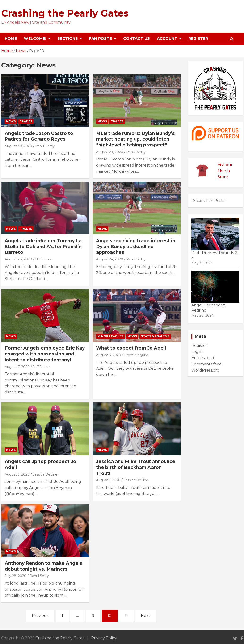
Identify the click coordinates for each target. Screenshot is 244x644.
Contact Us (137, 39)
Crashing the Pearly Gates (65, 13)
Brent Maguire (136, 355)
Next (145, 616)
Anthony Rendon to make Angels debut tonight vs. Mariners (43, 566)
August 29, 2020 (110, 152)
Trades (26, 121)
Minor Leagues (110, 336)
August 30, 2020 (18, 146)
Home (11, 39)
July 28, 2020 (16, 576)
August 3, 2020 (109, 355)
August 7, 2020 (17, 367)
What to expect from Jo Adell (131, 348)
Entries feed (203, 358)
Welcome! (35, 39)
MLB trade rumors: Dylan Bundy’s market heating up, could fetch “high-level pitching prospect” (135, 139)
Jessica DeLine (45, 474)
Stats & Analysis (155, 336)
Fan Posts (101, 39)
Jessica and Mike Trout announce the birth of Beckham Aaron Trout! (136, 467)
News (11, 121)
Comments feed (207, 364)
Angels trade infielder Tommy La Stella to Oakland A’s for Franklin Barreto (43, 247)
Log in (197, 352)
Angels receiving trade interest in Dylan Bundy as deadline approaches (136, 247)
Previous (40, 616)
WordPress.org (205, 370)
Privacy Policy (104, 638)
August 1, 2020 (108, 480)
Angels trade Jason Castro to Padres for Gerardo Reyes (39, 136)
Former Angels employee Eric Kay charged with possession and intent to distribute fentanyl (45, 354)
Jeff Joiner (41, 367)
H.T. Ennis (43, 259)
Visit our (225, 165)
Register (198, 39)
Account (167, 39)
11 (126, 616)
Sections (68, 39)
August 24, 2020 (110, 259)
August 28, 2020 (18, 259)
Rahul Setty (45, 146)
